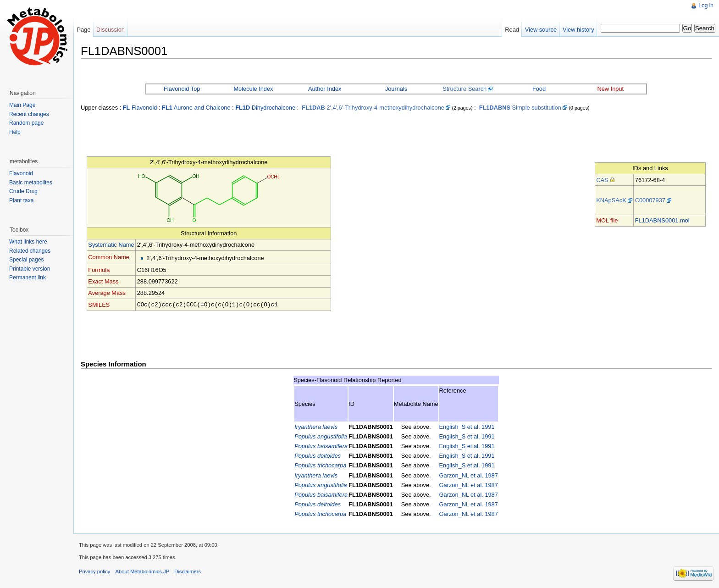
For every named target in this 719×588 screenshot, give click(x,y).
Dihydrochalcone (265, 108)
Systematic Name (111, 245)
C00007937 (650, 200)
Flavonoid (140, 108)
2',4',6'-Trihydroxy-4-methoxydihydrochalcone (373, 108)
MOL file (607, 220)
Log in (706, 6)
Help (15, 132)
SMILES (99, 304)
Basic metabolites (31, 183)
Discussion (111, 30)
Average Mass (107, 293)
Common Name (109, 257)
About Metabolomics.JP (143, 571)
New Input (610, 89)
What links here (28, 242)
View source (541, 30)
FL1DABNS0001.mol (662, 220)
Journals (396, 89)
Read (512, 30)
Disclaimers (188, 571)
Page (83, 30)
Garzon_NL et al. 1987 (469, 475)
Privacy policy (94, 571)
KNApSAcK (611, 200)
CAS (602, 180)
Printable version (30, 269)
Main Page (22, 105)
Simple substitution (520, 108)
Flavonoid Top (182, 89)
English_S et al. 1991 (467, 426)
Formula (99, 270)
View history (578, 30)
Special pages (26, 260)
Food (539, 89)
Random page (26, 123)
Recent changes (29, 114)
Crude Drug (23, 191)
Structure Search (465, 89)
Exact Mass (103, 281)
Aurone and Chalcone (196, 108)
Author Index (325, 89)
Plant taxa (21, 200)
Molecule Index (253, 89)
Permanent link (28, 277)
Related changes (30, 251)
